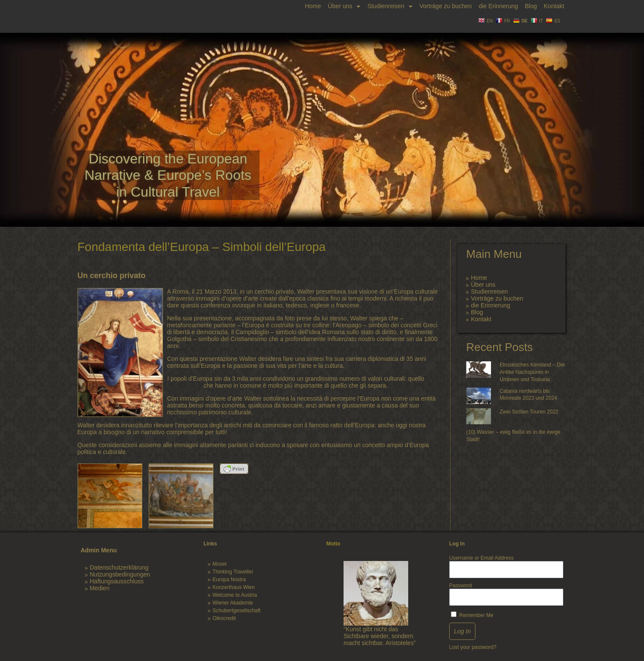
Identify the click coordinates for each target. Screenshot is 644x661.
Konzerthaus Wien (234, 587)
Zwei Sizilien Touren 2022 (529, 412)
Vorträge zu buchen (445, 6)
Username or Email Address (481, 558)
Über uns (344, 6)
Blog (531, 6)
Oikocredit (224, 618)
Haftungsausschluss (117, 581)
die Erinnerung (498, 6)
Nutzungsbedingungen (120, 574)
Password (461, 586)
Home (313, 6)
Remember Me (472, 615)
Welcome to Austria (235, 595)
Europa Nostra (229, 580)
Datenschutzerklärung (119, 567)
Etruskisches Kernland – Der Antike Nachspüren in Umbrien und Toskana (532, 372)
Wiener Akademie (233, 603)
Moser (220, 564)
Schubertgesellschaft (236, 611)
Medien (100, 588)
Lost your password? (473, 647)
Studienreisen (390, 6)
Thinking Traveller (233, 572)
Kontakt (554, 6)
